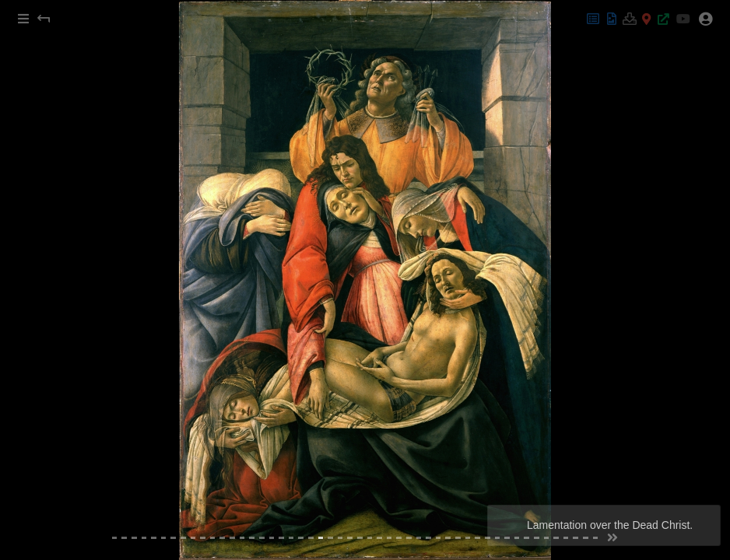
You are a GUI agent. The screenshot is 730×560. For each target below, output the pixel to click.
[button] (23, 19)
